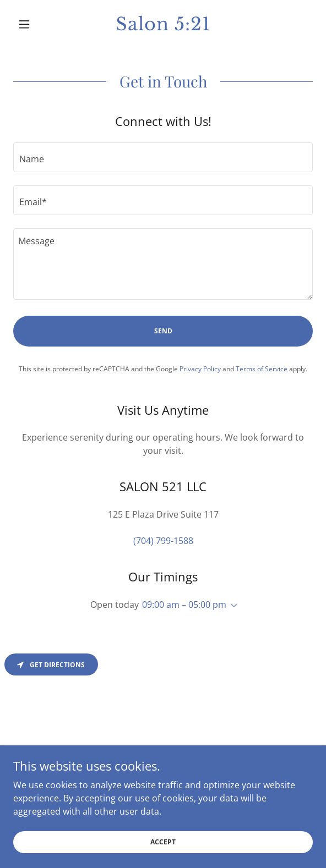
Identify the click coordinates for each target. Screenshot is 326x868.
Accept (163, 842)
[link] (163, 24)
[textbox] (163, 157)
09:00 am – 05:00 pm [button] (184, 605)
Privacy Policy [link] (200, 369)
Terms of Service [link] (262, 369)
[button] (36, 24)
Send (163, 331)
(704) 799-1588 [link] (163, 541)
